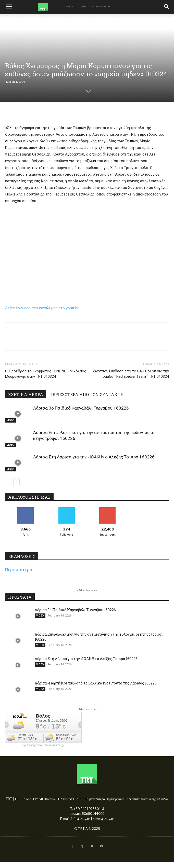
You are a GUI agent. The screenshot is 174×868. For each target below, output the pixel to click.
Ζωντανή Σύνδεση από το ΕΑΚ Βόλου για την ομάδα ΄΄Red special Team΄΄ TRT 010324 (131, 374)
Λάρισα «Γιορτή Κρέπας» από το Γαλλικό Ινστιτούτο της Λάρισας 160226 (96, 683)
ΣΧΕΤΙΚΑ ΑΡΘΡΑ (26, 394)
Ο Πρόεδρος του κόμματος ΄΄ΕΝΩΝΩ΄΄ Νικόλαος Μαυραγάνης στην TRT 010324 (46, 374)
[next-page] (16, 482)
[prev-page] (8, 482)
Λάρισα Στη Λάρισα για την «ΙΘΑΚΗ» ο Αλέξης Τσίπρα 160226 (94, 457)
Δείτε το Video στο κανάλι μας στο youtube (42, 308)
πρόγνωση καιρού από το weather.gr (43, 745)
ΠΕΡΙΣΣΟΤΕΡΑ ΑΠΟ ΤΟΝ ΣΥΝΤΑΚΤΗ (86, 394)
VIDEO (10, 420)
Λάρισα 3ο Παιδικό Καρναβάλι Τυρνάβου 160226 (81, 408)
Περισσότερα (19, 570)
